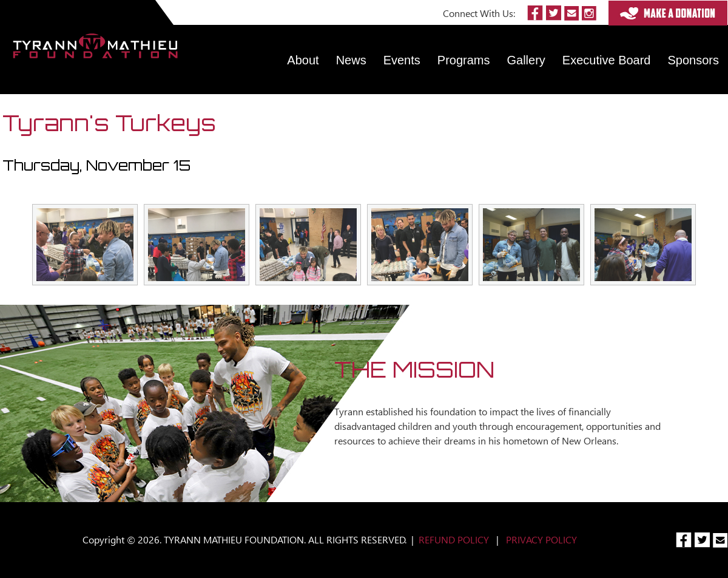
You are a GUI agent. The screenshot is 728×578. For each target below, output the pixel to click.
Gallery (526, 60)
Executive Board (607, 60)
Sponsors (694, 60)
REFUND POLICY (454, 539)
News (351, 60)
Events (402, 60)
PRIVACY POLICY (541, 539)
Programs (464, 60)
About (303, 60)
